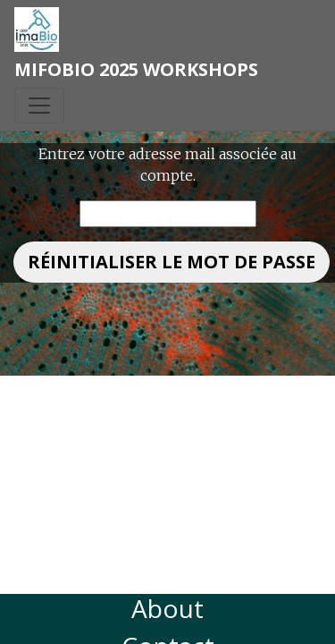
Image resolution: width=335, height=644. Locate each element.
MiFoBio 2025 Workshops (136, 69)
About (167, 608)
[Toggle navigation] (39, 106)
